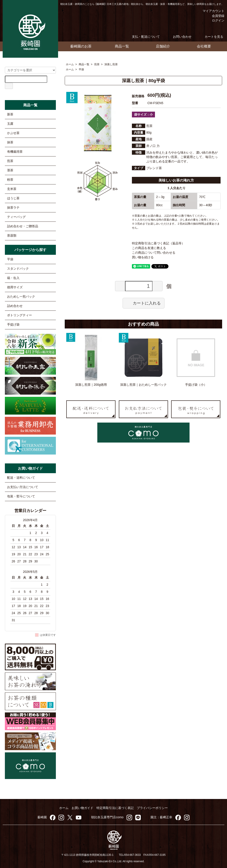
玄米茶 (12, 189)
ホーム (70, 64)
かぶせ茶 (13, 133)
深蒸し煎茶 (111, 64)
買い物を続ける (143, 257)
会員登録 (216, 16)
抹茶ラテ (13, 208)
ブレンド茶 (154, 168)
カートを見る (211, 37)
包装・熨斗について (21, 496)
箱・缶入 (13, 278)
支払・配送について (143, 37)
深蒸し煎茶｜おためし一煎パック (143, 385)
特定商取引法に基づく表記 (115, 808)
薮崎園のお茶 (81, 46)
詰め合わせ (15, 306)
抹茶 (10, 142)
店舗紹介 (163, 46)
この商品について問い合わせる (154, 253)
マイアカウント (210, 11)
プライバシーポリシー (152, 808)
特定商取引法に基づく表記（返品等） (158, 243)
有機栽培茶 (15, 152)
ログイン (216, 20)
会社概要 (204, 46)
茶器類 (12, 235)
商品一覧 (122, 46)
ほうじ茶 (13, 198)
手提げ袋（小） (196, 385)
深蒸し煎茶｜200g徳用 (91, 385)
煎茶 (97, 64)
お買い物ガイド (82, 808)
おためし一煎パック (21, 297)
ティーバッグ (16, 217)
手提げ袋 (13, 324)
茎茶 (10, 170)
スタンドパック (18, 269)
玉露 (10, 124)
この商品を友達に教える (149, 248)
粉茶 (10, 180)
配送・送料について (21, 478)
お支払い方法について (23, 487)
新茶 (10, 114)
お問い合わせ (179, 37)
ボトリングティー (20, 315)
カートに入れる (144, 303)
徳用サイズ (15, 287)
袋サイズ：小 (143, 115)
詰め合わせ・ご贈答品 (23, 226)
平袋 (81, 69)
